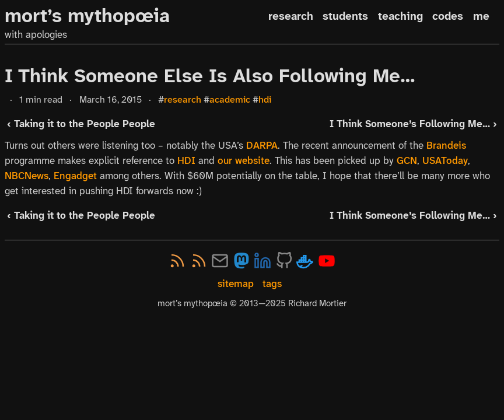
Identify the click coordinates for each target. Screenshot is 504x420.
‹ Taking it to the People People (81, 124)
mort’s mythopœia (87, 16)
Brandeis (446, 145)
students (345, 16)
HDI (186, 160)
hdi (265, 99)
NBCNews (27, 176)
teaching (400, 16)
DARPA (262, 145)
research (291, 16)
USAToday (445, 160)
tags (272, 284)
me (481, 16)
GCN (407, 160)
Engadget (75, 176)
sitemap (236, 284)
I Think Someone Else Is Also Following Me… (210, 76)
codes (448, 16)
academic (230, 99)
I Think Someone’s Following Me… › (413, 124)
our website (244, 160)
